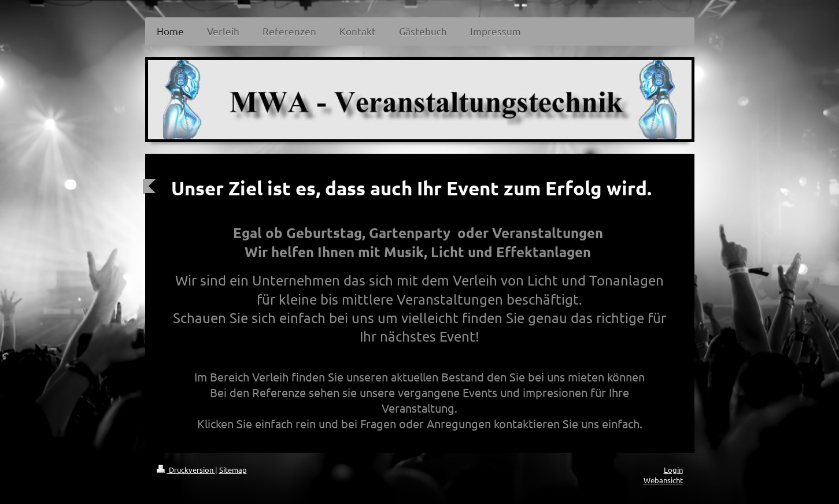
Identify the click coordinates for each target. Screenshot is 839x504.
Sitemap (233, 470)
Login (673, 470)
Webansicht (663, 480)
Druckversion (186, 470)
